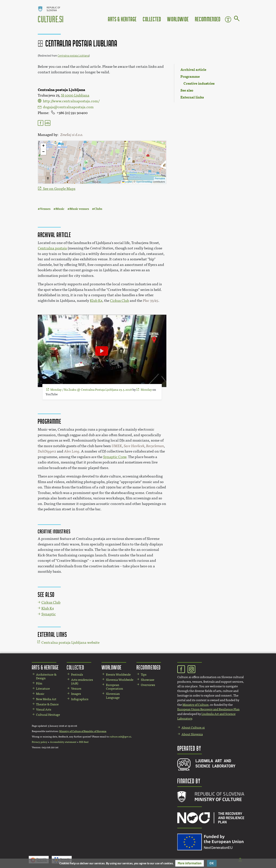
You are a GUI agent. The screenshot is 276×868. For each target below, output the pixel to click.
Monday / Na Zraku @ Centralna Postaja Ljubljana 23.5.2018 (91, 390)
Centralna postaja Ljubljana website (70, 643)
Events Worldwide (118, 675)
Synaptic (49, 614)
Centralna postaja (52, 248)
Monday (146, 390)
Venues (45, 209)
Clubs (98, 209)
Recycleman (155, 446)
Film (39, 683)
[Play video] (102, 351)
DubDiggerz (47, 451)
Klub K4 (96, 301)
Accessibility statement (63, 742)
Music (60, 209)
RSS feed (84, 742)
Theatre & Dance (47, 704)
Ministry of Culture (195, 705)
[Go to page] (237, 19)
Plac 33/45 (151, 301)
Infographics (80, 699)
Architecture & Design (46, 676)
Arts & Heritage (122, 19)
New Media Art (46, 699)
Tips (144, 675)
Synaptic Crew (115, 457)
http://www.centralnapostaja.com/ (71, 101)
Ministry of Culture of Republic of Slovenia (83, 731)
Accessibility (228, 19)
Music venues (79, 209)
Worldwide (178, 19)
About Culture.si (193, 728)
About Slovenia (192, 734)
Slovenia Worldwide (120, 680)
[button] (190, 863)
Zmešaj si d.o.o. (72, 135)
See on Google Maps (59, 189)
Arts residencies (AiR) (82, 682)
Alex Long (72, 451)
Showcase (148, 680)
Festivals (77, 675)
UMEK (117, 446)
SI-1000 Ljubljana (75, 95)
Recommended (208, 19)
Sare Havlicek (134, 446)
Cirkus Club (120, 301)
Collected (152, 19)
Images (76, 694)
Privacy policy (40, 742)
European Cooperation (115, 687)
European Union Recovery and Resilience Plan (208, 709)
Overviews (148, 685)
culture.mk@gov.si (120, 737)
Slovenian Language (113, 696)
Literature (43, 689)
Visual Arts (44, 710)
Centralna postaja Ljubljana (73, 56)
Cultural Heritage (48, 715)
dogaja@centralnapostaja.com (68, 107)
